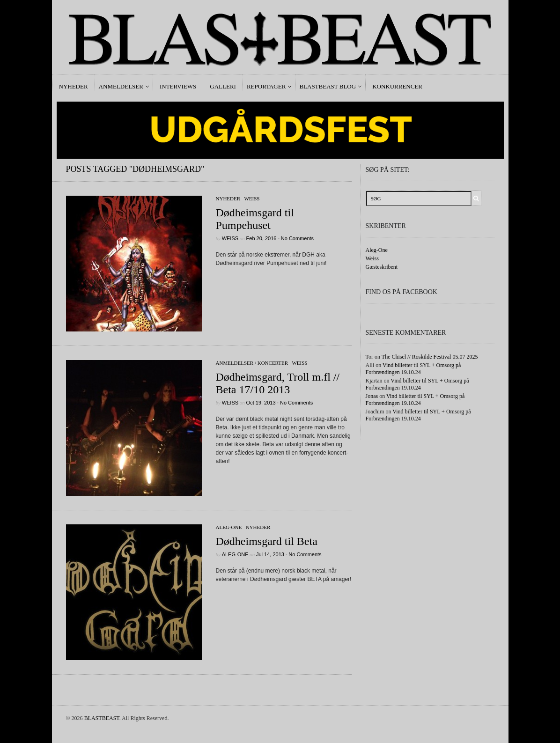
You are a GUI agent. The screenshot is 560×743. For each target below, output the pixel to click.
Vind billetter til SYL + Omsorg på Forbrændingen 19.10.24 (413, 369)
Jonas (372, 396)
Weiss (252, 199)
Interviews (178, 86)
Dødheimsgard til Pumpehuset (255, 219)
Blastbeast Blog (328, 86)
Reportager (266, 86)
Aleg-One (229, 527)
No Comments (297, 238)
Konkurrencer (397, 86)
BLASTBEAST (102, 718)
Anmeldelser (121, 86)
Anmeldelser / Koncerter (252, 363)
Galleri (223, 86)
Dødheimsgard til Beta (267, 541)
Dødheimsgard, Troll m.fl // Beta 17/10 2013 (278, 383)
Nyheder (74, 86)
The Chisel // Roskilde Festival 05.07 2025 (430, 357)
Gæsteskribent (382, 267)
